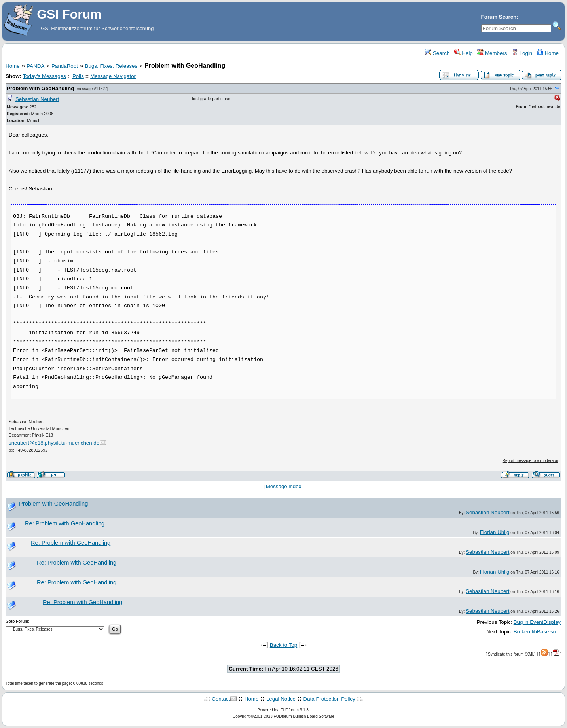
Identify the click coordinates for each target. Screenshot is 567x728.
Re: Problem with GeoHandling (65, 523)
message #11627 (92, 89)
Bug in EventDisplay (537, 622)
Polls (78, 76)
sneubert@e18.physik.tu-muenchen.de (54, 443)
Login (522, 53)
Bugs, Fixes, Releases (111, 66)
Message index (284, 486)
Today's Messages (44, 76)
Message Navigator (113, 76)
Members (492, 53)
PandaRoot (65, 66)
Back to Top (283, 645)
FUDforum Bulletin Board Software (304, 716)
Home (548, 53)
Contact (221, 699)
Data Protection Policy (329, 699)
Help (464, 53)
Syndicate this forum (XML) (512, 654)
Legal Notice (281, 699)
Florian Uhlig (495, 532)
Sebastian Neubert (37, 99)
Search (437, 53)
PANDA (35, 66)
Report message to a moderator (530, 461)
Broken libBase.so (535, 632)
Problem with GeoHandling (40, 88)
